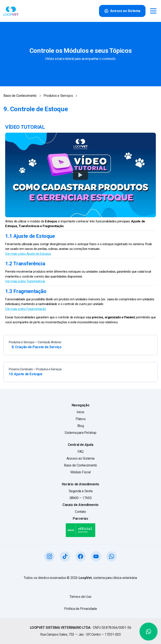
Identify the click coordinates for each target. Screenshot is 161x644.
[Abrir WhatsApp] (149, 632)
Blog (80, 426)
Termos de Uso (80, 597)
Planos (81, 419)
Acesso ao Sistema (80, 458)
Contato (80, 512)
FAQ (80, 452)
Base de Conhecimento (20, 96)
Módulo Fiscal (80, 472)
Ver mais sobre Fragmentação (26, 309)
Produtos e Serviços (58, 96)
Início (80, 412)
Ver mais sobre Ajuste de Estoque (28, 254)
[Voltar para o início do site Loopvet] (11, 11)
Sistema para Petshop (80, 433)
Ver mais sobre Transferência (25, 281)
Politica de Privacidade (81, 609)
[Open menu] (153, 11)
